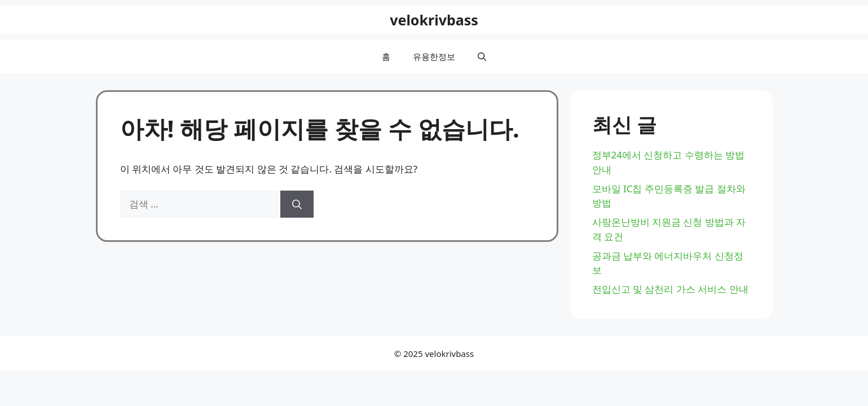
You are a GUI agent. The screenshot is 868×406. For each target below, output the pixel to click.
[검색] (297, 204)
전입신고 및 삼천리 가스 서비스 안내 (670, 289)
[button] (482, 56)
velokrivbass (434, 20)
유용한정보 (434, 56)
